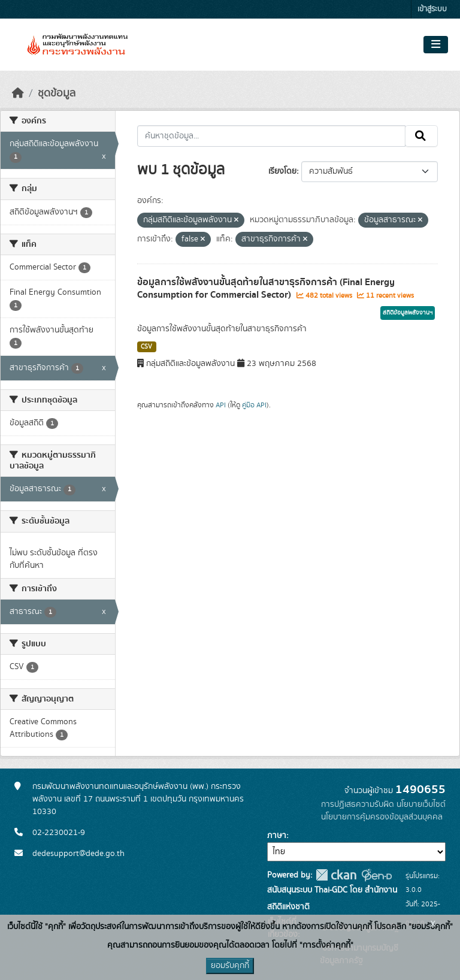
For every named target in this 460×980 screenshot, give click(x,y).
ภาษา (277, 836)
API (221, 405)
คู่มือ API (254, 405)
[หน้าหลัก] (18, 93)
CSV (146, 347)
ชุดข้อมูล (57, 93)
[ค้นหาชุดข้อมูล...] (272, 136)
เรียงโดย (282, 171)
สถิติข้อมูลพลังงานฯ (408, 313)
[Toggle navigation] (436, 45)
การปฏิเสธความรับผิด (358, 804)
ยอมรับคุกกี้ (230, 966)
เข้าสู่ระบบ (432, 9)
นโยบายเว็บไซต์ (421, 804)
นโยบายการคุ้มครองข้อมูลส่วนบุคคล (382, 817)
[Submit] (421, 136)
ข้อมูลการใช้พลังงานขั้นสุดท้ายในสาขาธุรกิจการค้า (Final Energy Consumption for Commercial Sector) (266, 288)
